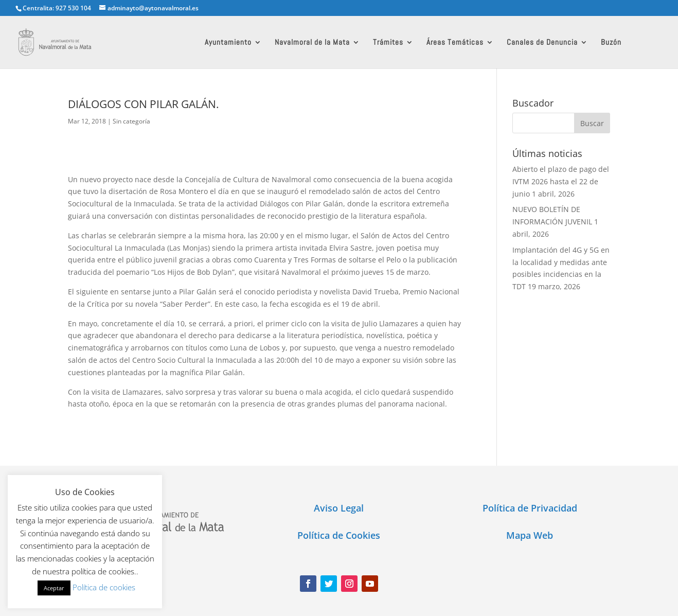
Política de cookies (104, 587)
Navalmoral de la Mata (312, 43)
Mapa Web (530, 535)
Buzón (611, 43)
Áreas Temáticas (455, 43)
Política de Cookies (339, 535)
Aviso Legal (339, 508)
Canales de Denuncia (542, 43)
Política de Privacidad (530, 508)
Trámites (388, 43)
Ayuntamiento (228, 43)
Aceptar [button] (54, 588)
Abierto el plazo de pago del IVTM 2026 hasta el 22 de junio (561, 181)
